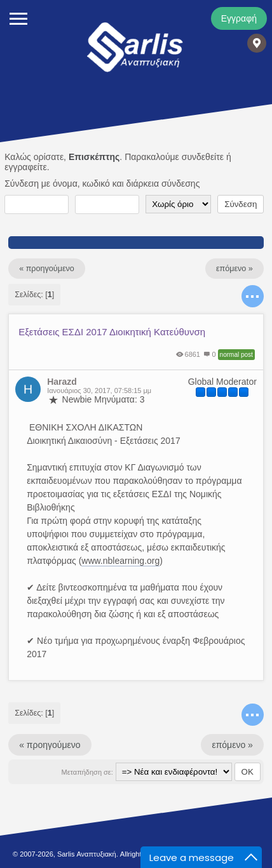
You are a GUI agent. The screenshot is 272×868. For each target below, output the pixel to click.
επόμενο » (235, 269)
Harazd (62, 382)
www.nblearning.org (120, 561)
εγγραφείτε (26, 167)
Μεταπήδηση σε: (87, 772)
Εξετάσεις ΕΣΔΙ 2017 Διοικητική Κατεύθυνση (112, 332)
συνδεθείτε (203, 157)
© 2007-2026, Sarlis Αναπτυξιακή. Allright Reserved (93, 854)
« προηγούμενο (47, 269)
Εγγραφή (239, 18)
